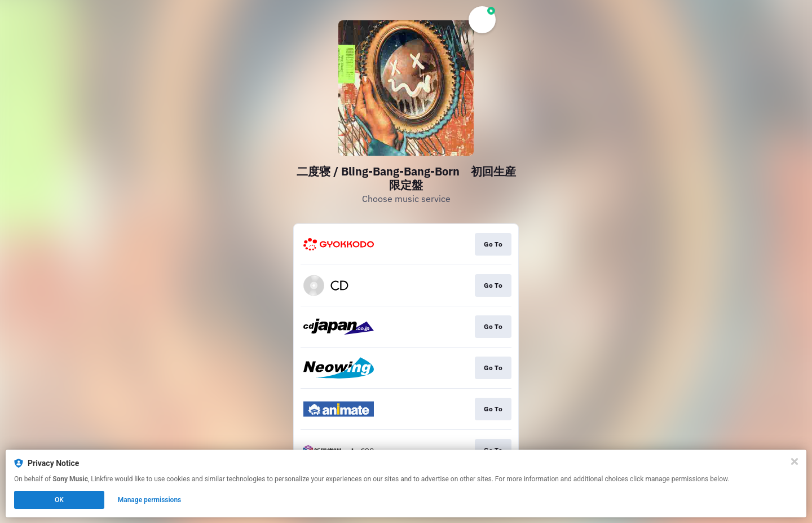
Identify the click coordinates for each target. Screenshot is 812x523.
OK (59, 500)
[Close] (795, 462)
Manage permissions (150, 500)
